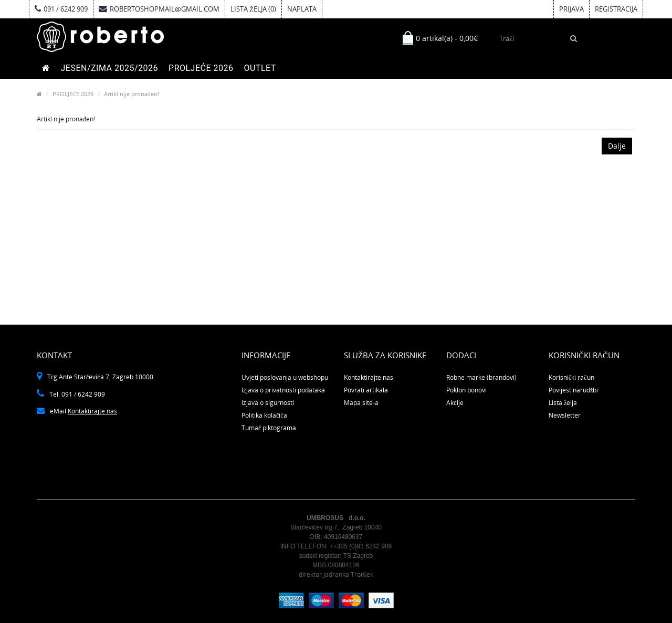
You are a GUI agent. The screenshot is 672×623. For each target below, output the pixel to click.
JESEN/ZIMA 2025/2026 (110, 68)
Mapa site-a (361, 403)
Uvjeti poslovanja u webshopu (285, 377)
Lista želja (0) (253, 9)
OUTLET (260, 68)
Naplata (302, 9)
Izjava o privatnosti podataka (283, 390)
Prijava (571, 9)
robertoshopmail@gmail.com (159, 9)
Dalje (617, 146)
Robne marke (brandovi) (481, 377)
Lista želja (563, 403)
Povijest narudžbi (573, 390)
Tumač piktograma (269, 428)
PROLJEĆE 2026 (201, 68)
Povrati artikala (366, 390)
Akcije (455, 403)
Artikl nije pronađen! (132, 94)
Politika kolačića (264, 415)
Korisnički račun (571, 377)
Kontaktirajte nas (92, 411)
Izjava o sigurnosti (268, 403)
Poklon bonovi (466, 390)
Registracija (616, 9)
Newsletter (565, 415)
